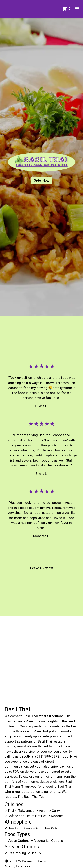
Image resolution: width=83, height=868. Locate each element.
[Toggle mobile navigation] (77, 9)
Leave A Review (41, 568)
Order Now (41, 180)
